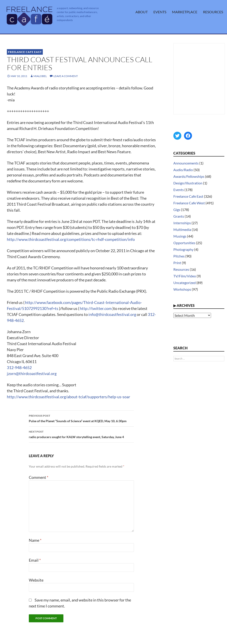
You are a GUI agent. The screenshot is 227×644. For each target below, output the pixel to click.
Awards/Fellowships (189, 176)
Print (177, 263)
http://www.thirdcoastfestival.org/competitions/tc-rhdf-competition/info (71, 239)
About (142, 12)
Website (36, 580)
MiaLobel (40, 76)
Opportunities (184, 243)
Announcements (186, 163)
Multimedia (182, 229)
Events (160, 12)
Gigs (177, 210)
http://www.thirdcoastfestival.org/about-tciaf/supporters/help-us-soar (68, 397)
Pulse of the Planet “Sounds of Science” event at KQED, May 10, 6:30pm (81, 418)
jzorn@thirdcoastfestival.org (32, 373)
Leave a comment (66, 76)
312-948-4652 (19, 367)
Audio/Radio (183, 170)
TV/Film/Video (185, 276)
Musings (180, 236)
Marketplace (185, 12)
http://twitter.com (96, 308)
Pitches (179, 256)
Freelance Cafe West (189, 203)
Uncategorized (185, 283)
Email (35, 560)
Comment (39, 477)
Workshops (182, 289)
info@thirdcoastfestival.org (112, 314)
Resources (213, 12)
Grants (179, 216)
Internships (182, 223)
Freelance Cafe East (25, 52)
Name (35, 540)
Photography (183, 249)
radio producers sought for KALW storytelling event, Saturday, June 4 (81, 434)
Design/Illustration (188, 183)
